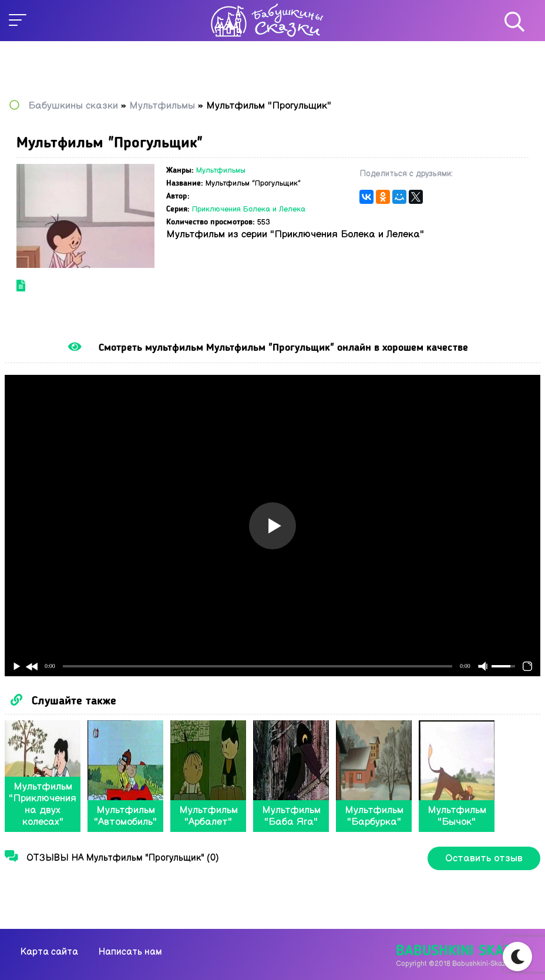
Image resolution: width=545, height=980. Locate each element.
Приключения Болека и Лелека (249, 209)
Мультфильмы (221, 170)
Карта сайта (49, 952)
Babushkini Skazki (460, 952)
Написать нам (130, 952)
